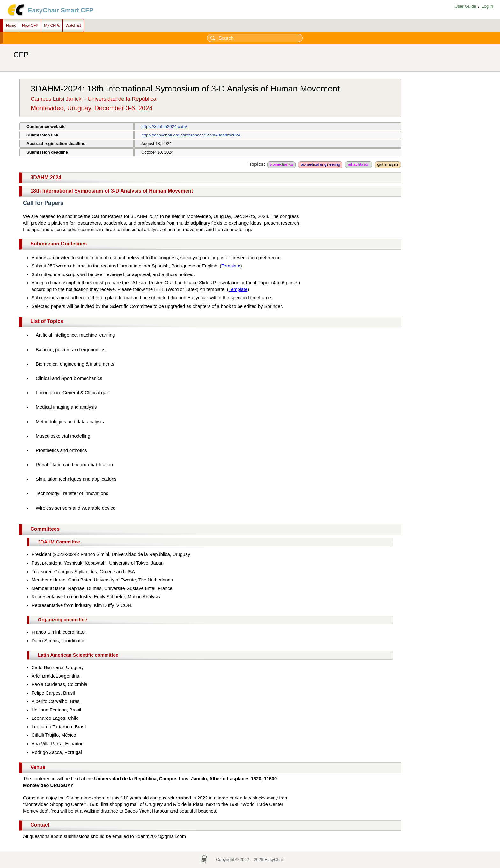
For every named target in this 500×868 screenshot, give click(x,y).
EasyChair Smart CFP (61, 10)
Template (231, 266)
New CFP (30, 26)
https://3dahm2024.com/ (164, 126)
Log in (487, 6)
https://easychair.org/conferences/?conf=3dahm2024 (191, 135)
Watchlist (73, 26)
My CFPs (52, 26)
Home (11, 26)
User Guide (465, 6)
